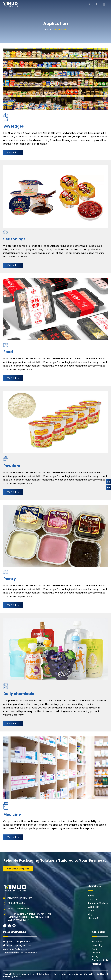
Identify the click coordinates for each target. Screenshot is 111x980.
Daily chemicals (100, 960)
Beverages (97, 942)
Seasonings (98, 945)
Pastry (95, 956)
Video (91, 911)
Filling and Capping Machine (17, 945)
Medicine (96, 964)
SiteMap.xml (102, 974)
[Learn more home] (10, 4)
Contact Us (94, 918)
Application (60, 29)
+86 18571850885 (16, 903)
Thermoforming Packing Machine (20, 953)
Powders (96, 953)
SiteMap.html (90, 974)
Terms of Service (75, 974)
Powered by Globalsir (12, 977)
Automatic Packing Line (15, 949)
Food (94, 949)
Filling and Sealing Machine (17, 942)
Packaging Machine (98, 903)
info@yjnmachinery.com (20, 898)
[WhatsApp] (108, 482)
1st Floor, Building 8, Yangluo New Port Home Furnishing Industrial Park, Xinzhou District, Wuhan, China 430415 (30, 917)
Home (48, 29)
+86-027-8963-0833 (18, 908)
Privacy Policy (60, 974)
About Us (93, 899)
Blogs (91, 914)
